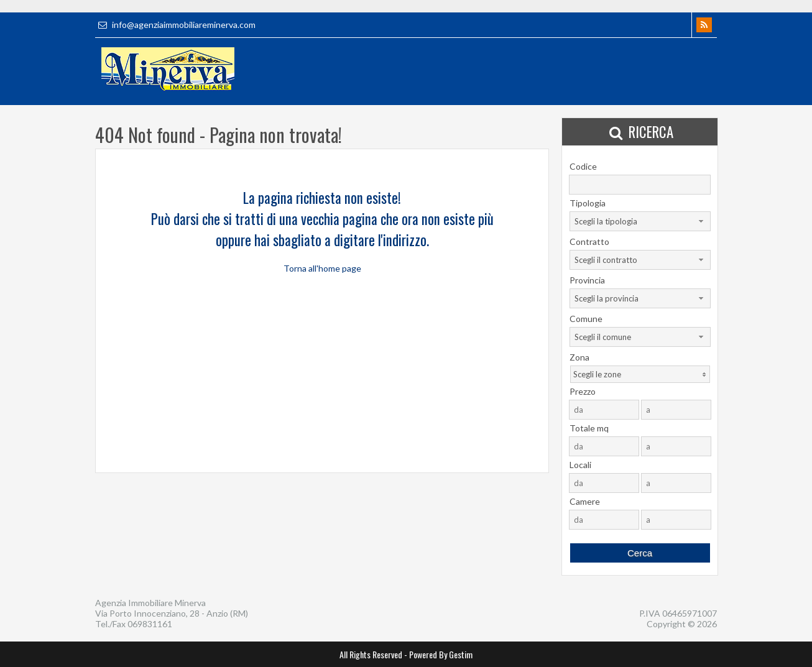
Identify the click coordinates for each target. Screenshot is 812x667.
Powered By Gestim (441, 654)
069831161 (150, 624)
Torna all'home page (322, 268)
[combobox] (640, 221)
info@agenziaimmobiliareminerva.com (175, 25)
